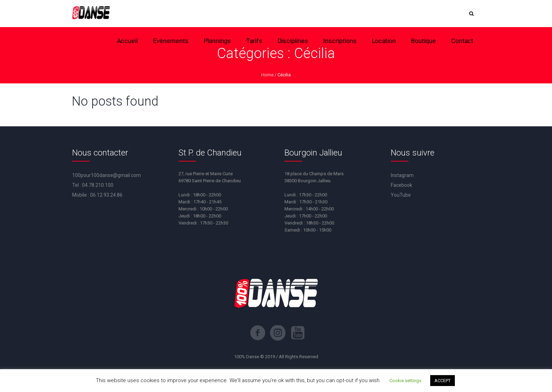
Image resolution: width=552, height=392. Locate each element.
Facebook (402, 185)
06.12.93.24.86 (106, 195)
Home (267, 75)
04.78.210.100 (98, 185)
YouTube (401, 195)
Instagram (402, 175)
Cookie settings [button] (405, 381)
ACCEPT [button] (443, 381)
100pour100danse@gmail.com (106, 175)
